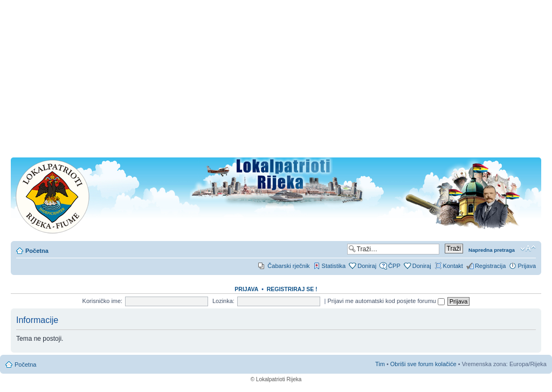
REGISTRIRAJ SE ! (292, 289)
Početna (37, 251)
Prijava (527, 266)
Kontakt (453, 266)
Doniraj (367, 266)
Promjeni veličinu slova (528, 249)
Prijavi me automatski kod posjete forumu (386, 301)
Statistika (334, 266)
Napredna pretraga (492, 250)
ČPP (394, 266)
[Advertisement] (276, 82)
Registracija (490, 266)
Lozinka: (223, 301)
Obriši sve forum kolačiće (423, 364)
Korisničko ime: (103, 301)
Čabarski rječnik (288, 266)
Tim (380, 364)
